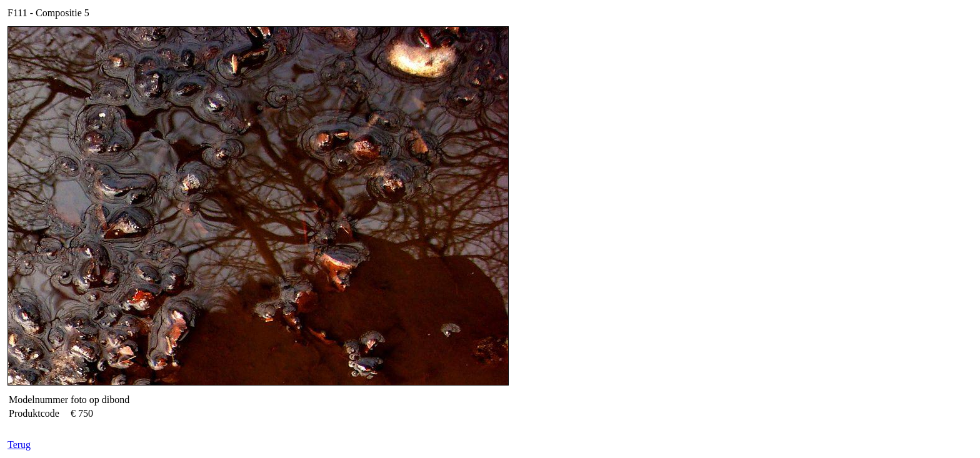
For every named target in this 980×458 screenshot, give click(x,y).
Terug (19, 445)
